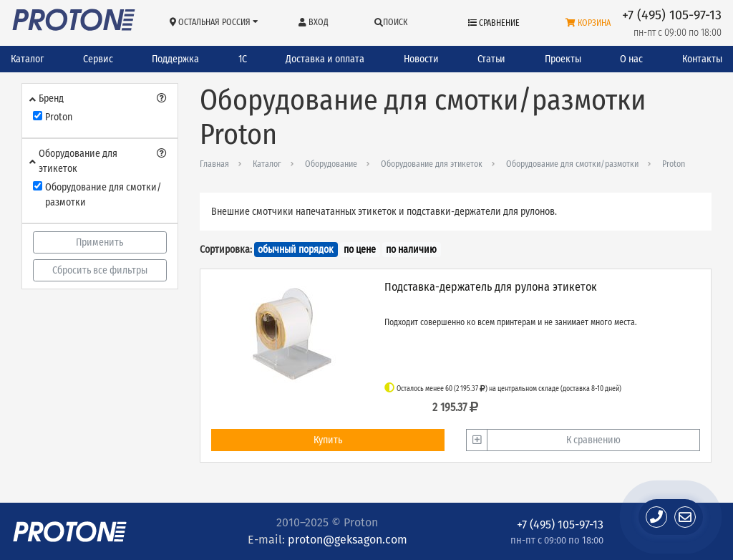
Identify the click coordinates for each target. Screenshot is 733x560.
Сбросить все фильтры (100, 270)
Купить (328, 440)
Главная (214, 164)
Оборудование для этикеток (432, 164)
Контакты (702, 59)
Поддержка (175, 59)
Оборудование (331, 164)
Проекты (563, 59)
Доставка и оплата (325, 59)
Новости (421, 59)
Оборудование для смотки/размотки (572, 164)
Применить (99, 242)
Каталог (27, 59)
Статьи (491, 59)
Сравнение (494, 23)
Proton (674, 164)
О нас (631, 59)
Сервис (98, 59)
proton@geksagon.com (348, 540)
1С (243, 59)
